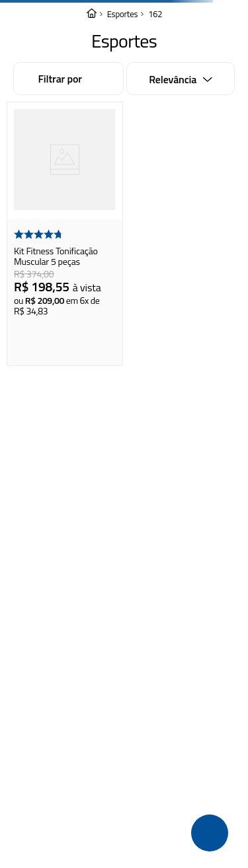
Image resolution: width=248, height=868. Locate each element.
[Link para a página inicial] (91, 14)
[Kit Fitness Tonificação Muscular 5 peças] (65, 234)
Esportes (123, 14)
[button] (210, 833)
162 (155, 14)
